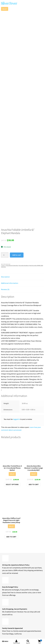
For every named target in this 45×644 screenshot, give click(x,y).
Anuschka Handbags (24, 266)
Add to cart (17, 255)
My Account (17, 643)
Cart (40, 642)
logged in (16, 419)
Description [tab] (5, 277)
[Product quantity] (5, 255)
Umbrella (3, 267)
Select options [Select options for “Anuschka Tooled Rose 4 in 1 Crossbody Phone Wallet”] (12, 484)
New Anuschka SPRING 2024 (36, 266)
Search (28, 643)
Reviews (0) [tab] (5, 289)
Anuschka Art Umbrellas (12, 266)
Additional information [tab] (10, 283)
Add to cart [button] (34, 484)
